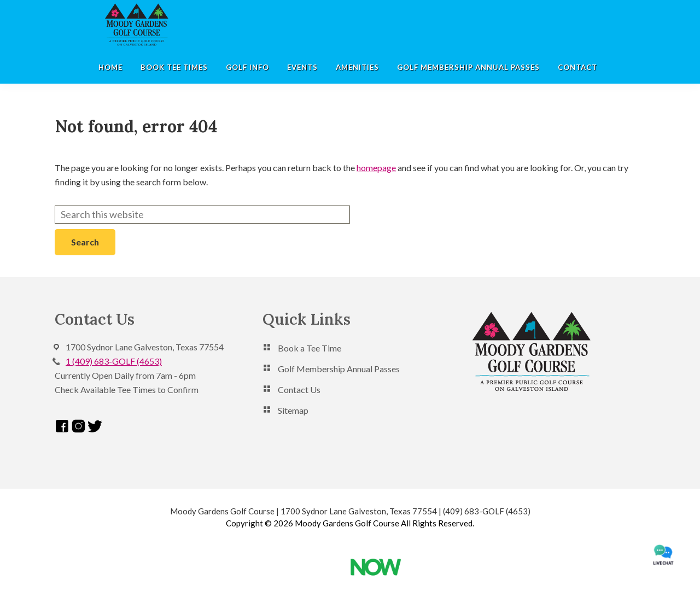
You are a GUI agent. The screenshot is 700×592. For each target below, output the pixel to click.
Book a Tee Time (310, 348)
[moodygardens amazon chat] (663, 555)
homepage (376, 168)
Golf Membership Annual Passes (339, 369)
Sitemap (293, 410)
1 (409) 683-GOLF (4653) (114, 361)
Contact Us (299, 389)
